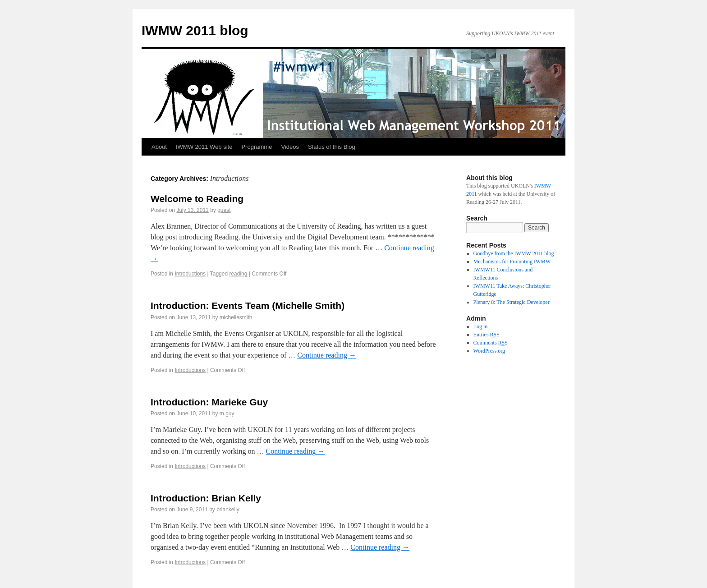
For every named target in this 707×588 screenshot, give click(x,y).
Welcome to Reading (197, 199)
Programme (257, 147)
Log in (481, 326)
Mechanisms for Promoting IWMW (512, 262)
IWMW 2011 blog (195, 30)
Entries (487, 335)
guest (224, 210)
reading (238, 274)
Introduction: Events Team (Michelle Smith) (248, 305)
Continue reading (327, 355)
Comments (491, 343)
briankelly (228, 510)
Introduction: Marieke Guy (209, 402)
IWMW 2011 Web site (204, 147)
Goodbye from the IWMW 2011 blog (514, 253)
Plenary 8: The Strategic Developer (512, 302)
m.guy (227, 413)
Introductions (190, 274)
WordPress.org (489, 351)
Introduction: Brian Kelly (206, 498)
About (159, 147)
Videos (290, 147)
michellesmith (236, 317)
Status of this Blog (332, 147)
